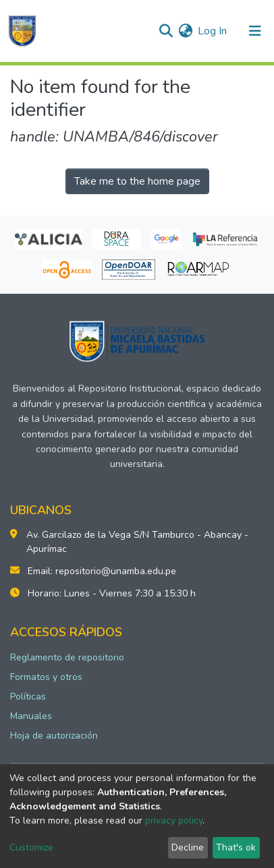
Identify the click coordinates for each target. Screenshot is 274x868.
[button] (185, 31)
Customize (31, 847)
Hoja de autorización (54, 736)
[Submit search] (166, 31)
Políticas (28, 696)
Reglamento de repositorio (67, 657)
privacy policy (174, 820)
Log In (213, 31)
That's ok (236, 847)
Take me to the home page (137, 181)
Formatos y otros (46, 677)
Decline (188, 847)
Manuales (31, 716)
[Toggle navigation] (255, 31)
